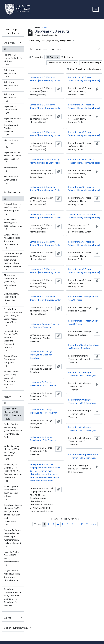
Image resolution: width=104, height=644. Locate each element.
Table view (67, 57)
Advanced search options (46, 49)
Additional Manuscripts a (11, 85)
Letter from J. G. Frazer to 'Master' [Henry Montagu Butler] (46, 79)
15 (82, 524)
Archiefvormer (13, 192)
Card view (53, 57)
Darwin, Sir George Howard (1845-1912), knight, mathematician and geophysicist (13, 261)
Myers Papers (11, 169)
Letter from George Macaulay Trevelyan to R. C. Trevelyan (83, 456)
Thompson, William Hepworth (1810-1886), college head (12, 282)
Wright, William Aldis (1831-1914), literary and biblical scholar (12, 241)
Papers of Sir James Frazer (10, 110)
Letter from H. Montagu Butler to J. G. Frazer (83, 298)
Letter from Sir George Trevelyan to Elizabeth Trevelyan (41, 355)
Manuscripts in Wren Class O (11, 144)
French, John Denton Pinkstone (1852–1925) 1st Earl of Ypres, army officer (13, 317)
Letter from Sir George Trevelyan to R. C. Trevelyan (82, 374)
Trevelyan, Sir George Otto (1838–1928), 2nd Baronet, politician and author (13, 473)
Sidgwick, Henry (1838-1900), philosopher (12, 299)
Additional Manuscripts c (11, 73)
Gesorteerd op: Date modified (61, 63)
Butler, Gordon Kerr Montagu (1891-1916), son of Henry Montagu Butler (13, 432)
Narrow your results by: (13, 31)
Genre (8, 618)
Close (44, 27)
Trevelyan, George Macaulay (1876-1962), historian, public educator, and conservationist (13, 515)
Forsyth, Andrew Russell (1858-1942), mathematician (12, 558)
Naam (8, 397)
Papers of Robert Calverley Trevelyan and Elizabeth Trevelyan (12, 127)
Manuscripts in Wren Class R (11, 180)
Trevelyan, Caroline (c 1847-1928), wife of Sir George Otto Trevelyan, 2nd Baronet (12, 599)
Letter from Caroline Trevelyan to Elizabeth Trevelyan (45, 326)
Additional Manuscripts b (11, 98)
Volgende (91, 524)
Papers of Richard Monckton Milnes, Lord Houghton (13, 157)
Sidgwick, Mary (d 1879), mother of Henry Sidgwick (12, 209)
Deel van (9, 43)
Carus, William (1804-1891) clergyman (11, 361)
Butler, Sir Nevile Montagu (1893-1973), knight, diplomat (12, 452)
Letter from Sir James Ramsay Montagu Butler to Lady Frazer (45, 161)
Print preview (36, 57)
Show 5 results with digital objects (84, 69)
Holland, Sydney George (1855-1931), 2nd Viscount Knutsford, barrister (12, 341)
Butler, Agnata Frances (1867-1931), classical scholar (11, 493)
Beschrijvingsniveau (14, 628)
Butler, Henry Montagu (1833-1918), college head (13, 224)
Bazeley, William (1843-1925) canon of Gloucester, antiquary (11, 380)
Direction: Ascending (90, 63)
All (5, 49)
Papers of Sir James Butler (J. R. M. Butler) (13, 60)
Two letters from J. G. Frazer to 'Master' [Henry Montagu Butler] (84, 216)
